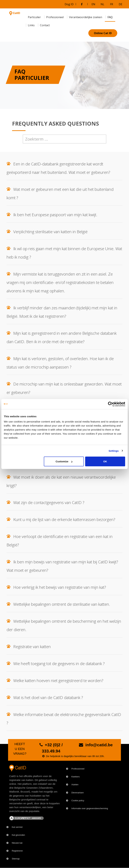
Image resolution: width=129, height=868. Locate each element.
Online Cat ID (103, 33)
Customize (64, 461)
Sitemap (16, 859)
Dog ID (69, 4)
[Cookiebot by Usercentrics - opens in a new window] (110, 404)
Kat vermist (17, 827)
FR (112, 4)
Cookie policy (78, 801)
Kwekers (76, 777)
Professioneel (78, 769)
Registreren (17, 851)
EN (93, 4)
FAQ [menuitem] (110, 17)
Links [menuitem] (31, 25)
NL (102, 4)
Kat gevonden (18, 835)
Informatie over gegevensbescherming (90, 808)
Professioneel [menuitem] (55, 17)
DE (121, 4)
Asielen (75, 785)
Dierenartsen (78, 793)
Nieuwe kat (17, 843)
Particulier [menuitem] (34, 17)
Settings (114, 451)
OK (105, 461)
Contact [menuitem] (45, 25)
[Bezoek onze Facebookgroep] (82, 4)
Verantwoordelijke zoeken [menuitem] (86, 17)
